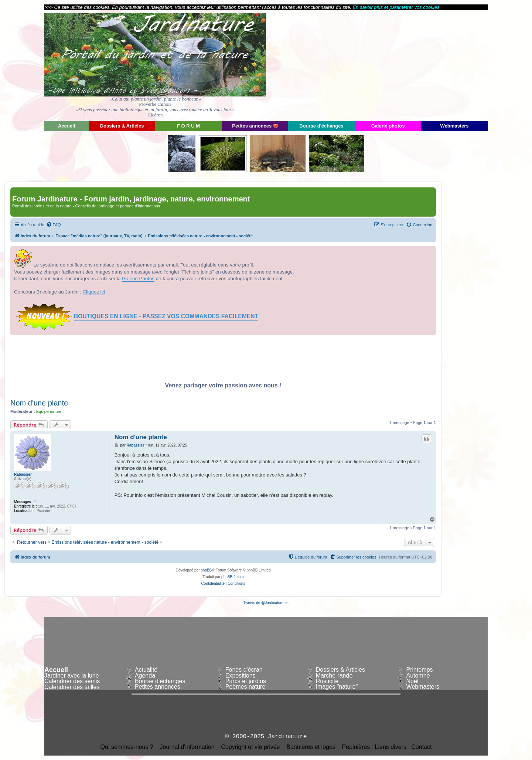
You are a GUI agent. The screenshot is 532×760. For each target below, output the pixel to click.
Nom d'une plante (39, 403)
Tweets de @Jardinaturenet (266, 603)
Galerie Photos (138, 279)
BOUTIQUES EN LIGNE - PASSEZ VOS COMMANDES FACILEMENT (166, 316)
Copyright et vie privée (250, 747)
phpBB (206, 570)
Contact (421, 747)
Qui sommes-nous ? (127, 747)
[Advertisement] (421, 65)
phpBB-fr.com (233, 577)
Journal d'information (187, 747)
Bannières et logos (311, 747)
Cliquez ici (94, 292)
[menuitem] (54, 225)
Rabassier (23, 474)
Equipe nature (49, 411)
